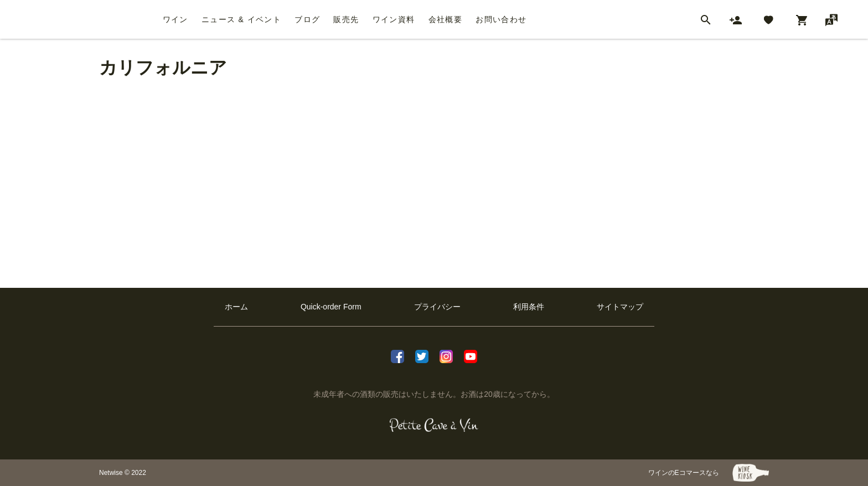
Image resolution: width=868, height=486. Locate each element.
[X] (422, 355)
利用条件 (529, 307)
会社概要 (446, 19)
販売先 (346, 19)
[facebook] (397, 355)
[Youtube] (471, 355)
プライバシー (437, 307)
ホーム (236, 307)
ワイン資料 (394, 19)
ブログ (307, 19)
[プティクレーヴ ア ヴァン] (434, 425)
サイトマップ (620, 307)
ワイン (175, 19)
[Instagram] (446, 355)
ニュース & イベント (242, 19)
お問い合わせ (501, 19)
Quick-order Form (331, 307)
